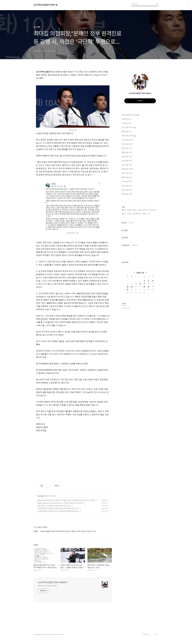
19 (127, 290)
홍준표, (124, 210)
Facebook (126, 245)
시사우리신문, (152, 210)
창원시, (124, 214)
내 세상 (126, 123)
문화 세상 (127, 173)
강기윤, (129, 214)
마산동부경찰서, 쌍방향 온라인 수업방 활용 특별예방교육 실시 (58, 511)
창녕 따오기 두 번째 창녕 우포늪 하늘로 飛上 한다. (54, 506)
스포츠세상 (127, 140)
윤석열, (129, 210)
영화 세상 (127, 178)
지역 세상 (127, 182)
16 (144, 287)
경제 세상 (127, 153)
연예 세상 (127, 169)
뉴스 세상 (40, 496)
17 (149, 287)
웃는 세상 (127, 165)
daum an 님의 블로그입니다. (48, 586)
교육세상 (126, 119)
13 (132, 287)
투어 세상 (127, 186)
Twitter (135, 245)
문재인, (135, 210)
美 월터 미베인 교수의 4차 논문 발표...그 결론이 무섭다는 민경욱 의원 (60, 503)
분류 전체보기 (130, 115)
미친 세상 (127, 157)
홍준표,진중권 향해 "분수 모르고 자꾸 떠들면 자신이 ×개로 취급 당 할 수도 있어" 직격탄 (66, 500)
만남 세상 (127, 194)
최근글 (124, 223)
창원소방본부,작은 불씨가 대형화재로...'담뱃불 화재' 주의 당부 (58, 508)
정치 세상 (129, 136)
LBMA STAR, (142, 210)
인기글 (131, 223)
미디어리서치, (137, 214)
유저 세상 (127, 161)
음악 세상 (127, 190)
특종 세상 (127, 132)
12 (127, 287)
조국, (149, 214)
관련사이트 (146, 634)
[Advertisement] (73, 455)
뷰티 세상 (127, 148)
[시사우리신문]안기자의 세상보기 (47, 5)
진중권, (144, 214)
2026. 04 (140, 273)
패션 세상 (127, 144)
